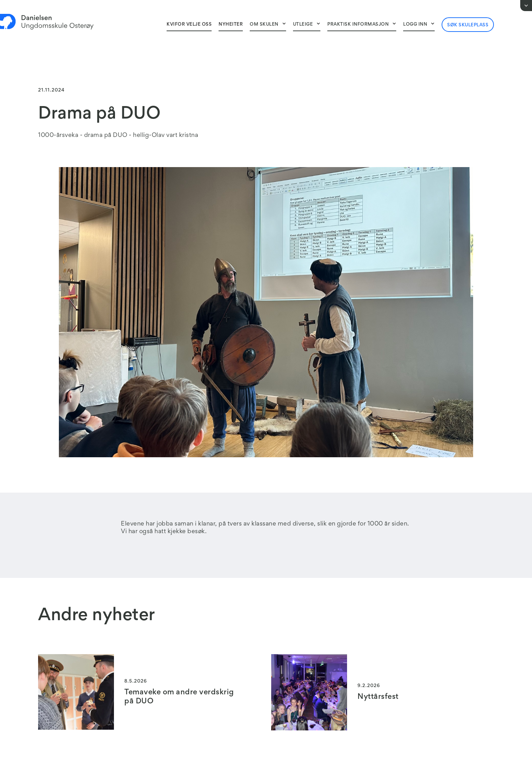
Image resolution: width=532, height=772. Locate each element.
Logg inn (415, 25)
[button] (268, 24)
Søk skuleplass (468, 25)
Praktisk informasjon (358, 25)
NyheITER (231, 25)
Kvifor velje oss (189, 25)
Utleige (303, 25)
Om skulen (264, 25)
